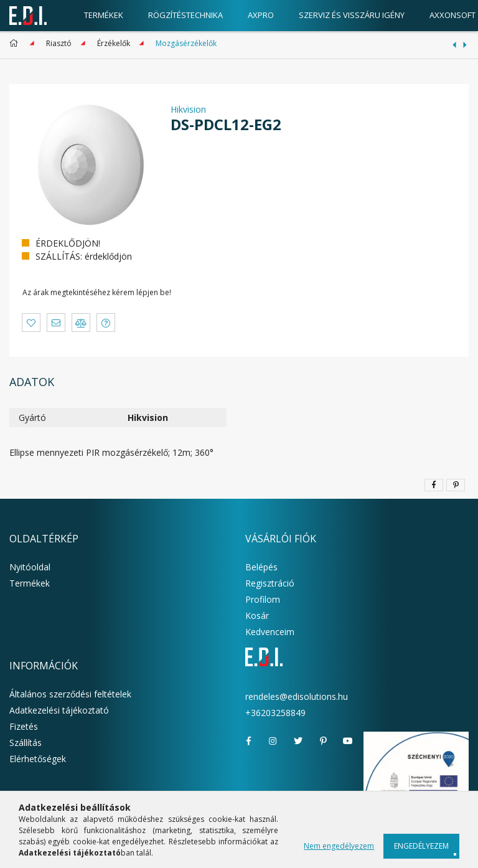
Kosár (257, 616)
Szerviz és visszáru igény (352, 15)
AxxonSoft (452, 15)
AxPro (261, 15)
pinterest (323, 741)
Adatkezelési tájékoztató (59, 710)
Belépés (261, 567)
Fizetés (24, 726)
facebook (248, 741)
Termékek (30, 583)
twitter (298, 741)
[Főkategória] (16, 43)
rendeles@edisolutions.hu (297, 696)
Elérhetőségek (38, 759)
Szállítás (26, 743)
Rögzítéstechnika (185, 15)
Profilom (263, 599)
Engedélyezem (421, 846)
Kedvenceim (270, 632)
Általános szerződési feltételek (70, 694)
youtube (348, 741)
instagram (273, 741)
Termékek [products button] (104, 15)
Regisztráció (270, 583)
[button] (31, 323)
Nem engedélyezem (339, 846)
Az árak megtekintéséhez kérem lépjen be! (97, 292)
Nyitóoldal (30, 567)
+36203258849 (275, 713)
